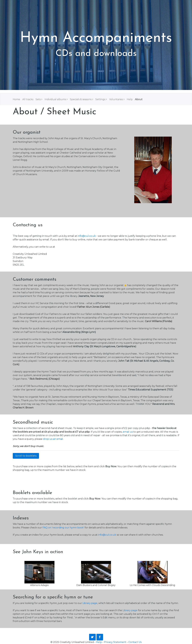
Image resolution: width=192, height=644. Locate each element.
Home (16, 99)
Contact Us (135, 642)
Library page (90, 603)
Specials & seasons (81, 99)
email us (128, 432)
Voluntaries (116, 99)
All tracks (28, 99)
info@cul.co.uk (87, 236)
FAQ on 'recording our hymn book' (63, 528)
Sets (38, 99)
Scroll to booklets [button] (26, 456)
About (139, 99)
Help (130, 99)
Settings (100, 99)
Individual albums (55, 99)
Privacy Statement (115, 642)
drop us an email (53, 439)
